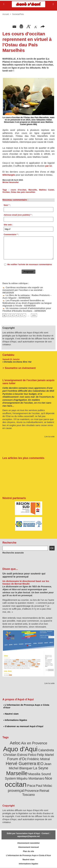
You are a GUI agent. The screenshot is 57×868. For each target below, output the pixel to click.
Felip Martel (45, 755)
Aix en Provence (34, 743)
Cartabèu (8, 355)
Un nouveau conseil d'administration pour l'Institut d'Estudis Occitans (27, 309)
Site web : (8, 225)
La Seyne (41, 768)
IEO (40, 764)
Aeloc (15, 743)
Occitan (6, 192)
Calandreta (46, 750)
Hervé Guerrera (21, 764)
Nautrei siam (11, 714)
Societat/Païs (18, 14)
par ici (48, 166)
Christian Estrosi (15, 755)
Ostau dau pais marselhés (23, 192)
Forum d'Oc (17, 759)
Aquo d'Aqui (20, 749)
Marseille (33, 190)
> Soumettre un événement (19, 368)
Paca (31, 786)
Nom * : (7, 205)
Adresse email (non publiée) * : (18, 215)
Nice (49, 778)
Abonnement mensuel (29, 847)
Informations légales (15, 720)
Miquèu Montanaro (30, 778)
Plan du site (28, 851)
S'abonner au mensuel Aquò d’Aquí (23, 726)
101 (34, 315)
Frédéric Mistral (38, 759)
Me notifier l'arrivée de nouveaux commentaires (30, 264)
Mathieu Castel (47, 190)
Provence (32, 791)
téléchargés (9, 175)
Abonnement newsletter (28, 843)
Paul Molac (44, 786)
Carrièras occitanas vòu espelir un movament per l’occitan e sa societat (23, 289)
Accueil (6, 14)
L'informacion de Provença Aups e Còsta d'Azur (26, 706)
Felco (32, 755)
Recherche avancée (13, 553)
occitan (16, 784)
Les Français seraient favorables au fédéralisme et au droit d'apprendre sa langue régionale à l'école (27, 303)
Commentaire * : (11, 234)
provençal (16, 791)
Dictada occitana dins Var (18, 362)
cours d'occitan (19, 190)
